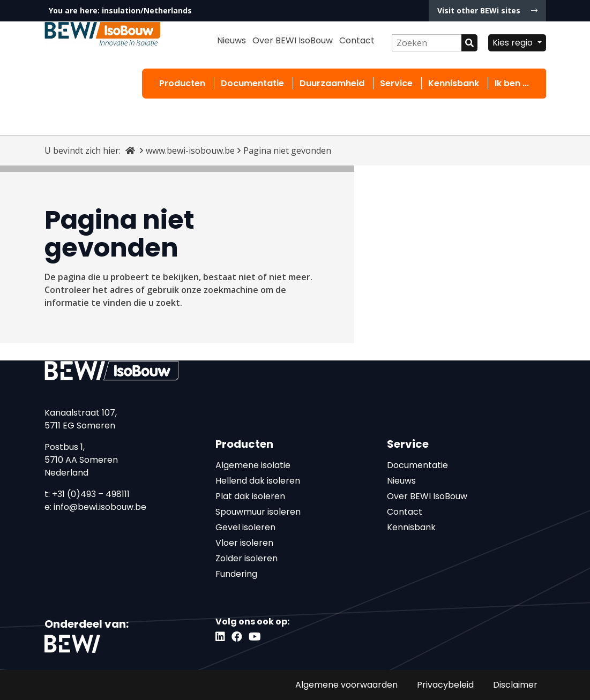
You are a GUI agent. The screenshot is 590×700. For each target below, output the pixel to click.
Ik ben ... (512, 83)
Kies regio (514, 43)
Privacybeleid (445, 685)
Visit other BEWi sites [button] (487, 10)
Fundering (236, 574)
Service (396, 83)
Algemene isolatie (253, 465)
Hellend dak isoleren (258, 481)
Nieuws (231, 40)
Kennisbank (454, 83)
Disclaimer (515, 685)
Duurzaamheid (332, 83)
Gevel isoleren (245, 527)
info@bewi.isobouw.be (100, 507)
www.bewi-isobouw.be (190, 150)
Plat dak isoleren (250, 496)
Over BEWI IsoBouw (293, 40)
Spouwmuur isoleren (258, 512)
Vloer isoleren (244, 543)
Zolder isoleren (247, 558)
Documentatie (252, 83)
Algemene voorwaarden (346, 685)
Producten (182, 83)
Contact (357, 40)
